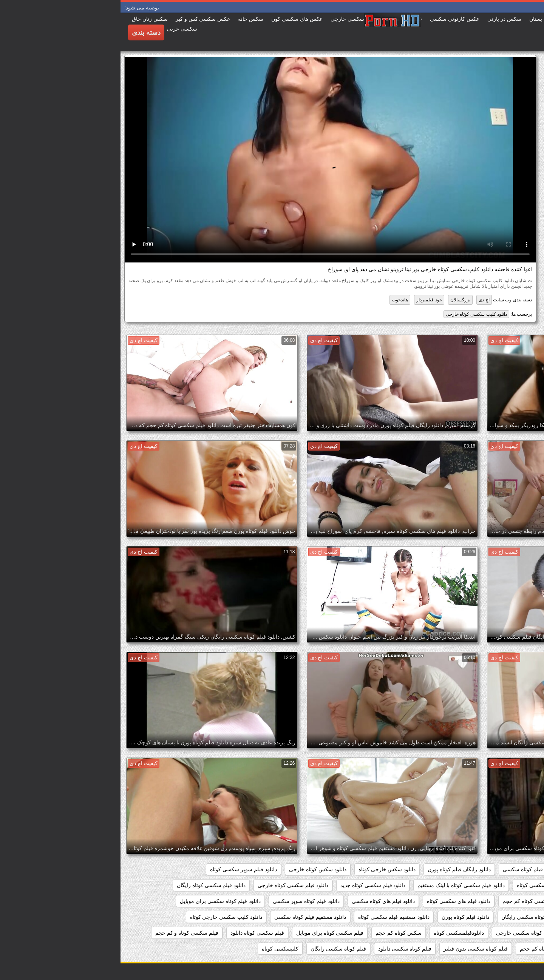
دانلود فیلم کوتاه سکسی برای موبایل (100, 901)
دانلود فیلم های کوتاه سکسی (263, 901)
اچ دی (363, 300)
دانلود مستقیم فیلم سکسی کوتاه (274, 917)
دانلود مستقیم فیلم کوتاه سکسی (190, 917)
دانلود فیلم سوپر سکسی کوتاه (123, 869)
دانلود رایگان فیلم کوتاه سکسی (417, 869)
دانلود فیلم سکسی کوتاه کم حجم (418, 901)
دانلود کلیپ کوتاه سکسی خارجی (412, 933)
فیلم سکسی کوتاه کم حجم (429, 949)
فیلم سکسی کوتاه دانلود (137, 933)
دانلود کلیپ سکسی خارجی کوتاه (106, 917)
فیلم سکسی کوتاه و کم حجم (66, 933)
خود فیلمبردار (308, 300)
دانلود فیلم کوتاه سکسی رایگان (415, 917)
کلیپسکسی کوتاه (160, 949)
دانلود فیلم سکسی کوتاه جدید (253, 885)
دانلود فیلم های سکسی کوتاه (338, 901)
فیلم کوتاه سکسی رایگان (218, 949)
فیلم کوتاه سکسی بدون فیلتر (355, 949)
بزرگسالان (340, 300)
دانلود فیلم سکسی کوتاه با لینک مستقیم (340, 885)
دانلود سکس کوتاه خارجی (197, 869)
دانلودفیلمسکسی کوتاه (338, 933)
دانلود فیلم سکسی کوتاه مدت (499, 901)
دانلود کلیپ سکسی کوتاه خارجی (356, 314)
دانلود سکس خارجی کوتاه (267, 869)
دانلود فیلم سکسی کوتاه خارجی (172, 885)
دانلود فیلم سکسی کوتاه (423, 885)
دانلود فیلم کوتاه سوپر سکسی (186, 901)
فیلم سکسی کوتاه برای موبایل (209, 933)
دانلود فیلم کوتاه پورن (345, 917)
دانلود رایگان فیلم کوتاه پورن (339, 869)
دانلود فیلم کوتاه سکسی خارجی (497, 917)
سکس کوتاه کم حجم (278, 933)
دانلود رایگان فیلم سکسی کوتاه (498, 869)
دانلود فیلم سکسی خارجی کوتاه (497, 885)
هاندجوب (279, 300)
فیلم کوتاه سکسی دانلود (284, 949)
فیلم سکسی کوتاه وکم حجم (501, 949)
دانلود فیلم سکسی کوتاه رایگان (91, 885)
